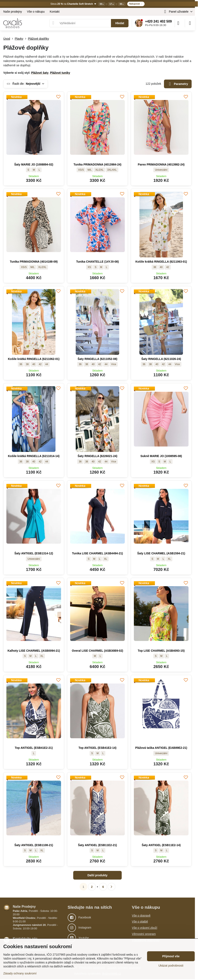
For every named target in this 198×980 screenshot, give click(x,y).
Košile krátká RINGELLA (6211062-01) (34, 359)
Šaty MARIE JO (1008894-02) (34, 164)
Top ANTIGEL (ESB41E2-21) (34, 748)
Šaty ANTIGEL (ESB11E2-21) (97, 845)
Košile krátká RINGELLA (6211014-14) (34, 456)
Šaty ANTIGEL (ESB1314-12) (34, 553)
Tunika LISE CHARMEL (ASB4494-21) (97, 553)
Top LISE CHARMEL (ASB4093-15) (161, 651)
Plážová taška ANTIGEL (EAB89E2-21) (161, 748)
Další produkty (97, 875)
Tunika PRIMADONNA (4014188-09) (34, 262)
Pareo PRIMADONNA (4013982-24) (161, 164)
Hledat (120, 23)
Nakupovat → (136, 4)
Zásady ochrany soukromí (20, 973)
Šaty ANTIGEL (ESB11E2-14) (161, 845)
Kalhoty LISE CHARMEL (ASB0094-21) (34, 651)
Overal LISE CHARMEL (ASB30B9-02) (97, 651)
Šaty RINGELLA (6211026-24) (161, 359)
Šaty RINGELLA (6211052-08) (97, 359)
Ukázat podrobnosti (171, 966)
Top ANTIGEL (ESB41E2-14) (97, 748)
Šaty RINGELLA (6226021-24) (97, 456)
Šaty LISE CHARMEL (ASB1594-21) (161, 553)
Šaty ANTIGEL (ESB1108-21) (34, 845)
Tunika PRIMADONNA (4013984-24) (98, 164)
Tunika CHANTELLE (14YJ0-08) (97, 262)
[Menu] (190, 23)
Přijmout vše (171, 956)
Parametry (178, 84)
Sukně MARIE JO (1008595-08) (161, 456)
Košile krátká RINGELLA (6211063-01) (161, 262)
